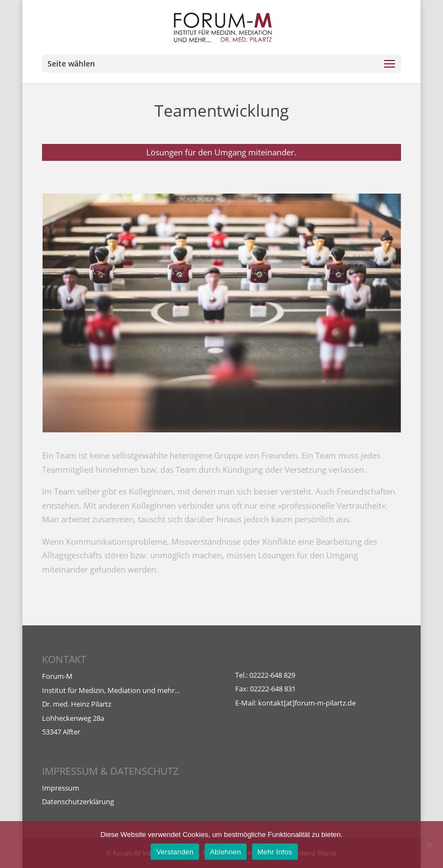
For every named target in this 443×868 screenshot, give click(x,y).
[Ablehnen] (429, 845)
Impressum (61, 788)
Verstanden (175, 852)
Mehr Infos (275, 852)
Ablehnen (226, 852)
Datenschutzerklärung (78, 801)
